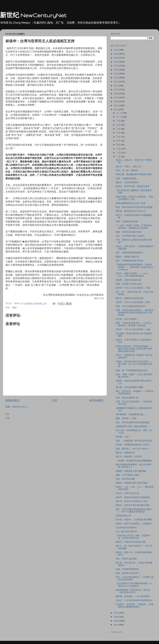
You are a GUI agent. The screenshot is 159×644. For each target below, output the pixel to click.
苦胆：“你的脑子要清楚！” (128, 222)
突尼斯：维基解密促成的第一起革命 (133, 445)
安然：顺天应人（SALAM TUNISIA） (133, 449)
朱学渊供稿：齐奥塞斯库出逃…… (132, 414)
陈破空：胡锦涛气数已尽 (127, 257)
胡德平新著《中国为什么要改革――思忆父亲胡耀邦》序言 (135, 198)
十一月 (120, 117)
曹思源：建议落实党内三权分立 (131, 211)
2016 (116, 90)
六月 (119, 137)
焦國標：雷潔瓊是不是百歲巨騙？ (132, 471)
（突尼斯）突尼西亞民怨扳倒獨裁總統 (134, 461)
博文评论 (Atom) (20, 407)
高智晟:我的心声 (123, 516)
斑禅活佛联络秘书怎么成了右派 (131, 203)
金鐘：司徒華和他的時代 (127, 569)
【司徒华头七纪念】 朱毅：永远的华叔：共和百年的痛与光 (133, 537)
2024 (116, 58)
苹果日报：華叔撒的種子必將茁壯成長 (134, 174)
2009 (116, 617)
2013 (116, 101)
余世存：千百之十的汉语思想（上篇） (134, 329)
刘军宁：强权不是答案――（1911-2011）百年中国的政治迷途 (132, 275)
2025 (116, 54)
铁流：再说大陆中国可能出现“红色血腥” (134, 207)
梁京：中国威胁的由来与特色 (129, 261)
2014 (116, 98)
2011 (116, 109)
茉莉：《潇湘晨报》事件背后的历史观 (134, 441)
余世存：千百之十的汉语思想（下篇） (134, 288)
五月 (119, 141)
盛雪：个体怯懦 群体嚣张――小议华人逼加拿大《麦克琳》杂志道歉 (134, 324)
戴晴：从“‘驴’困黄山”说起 (127, 475)
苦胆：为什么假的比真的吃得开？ (132, 306)
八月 (119, 129)
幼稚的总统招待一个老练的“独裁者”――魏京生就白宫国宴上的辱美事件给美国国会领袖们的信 (134, 349)
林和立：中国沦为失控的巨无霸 (131, 542)
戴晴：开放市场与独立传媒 (128, 232)
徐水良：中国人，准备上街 (128, 167)
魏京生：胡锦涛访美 (125, 453)
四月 (119, 145)
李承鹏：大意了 (123, 437)
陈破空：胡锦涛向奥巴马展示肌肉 (132, 483)
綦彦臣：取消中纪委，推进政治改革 (133, 186)
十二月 (120, 113)
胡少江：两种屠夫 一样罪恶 (129, 457)
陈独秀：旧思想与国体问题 (128, 280)
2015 (116, 94)
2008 (116, 621)
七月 (119, 133)
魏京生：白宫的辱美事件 (127, 182)
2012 (116, 106)
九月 (119, 125)
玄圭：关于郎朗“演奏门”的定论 (130, 236)
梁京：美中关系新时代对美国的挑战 (133, 422)
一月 (119, 157)
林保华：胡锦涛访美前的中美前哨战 (133, 497)
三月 (119, 149)
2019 (116, 78)
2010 (116, 613)
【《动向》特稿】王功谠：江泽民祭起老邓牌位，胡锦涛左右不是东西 (134, 227)
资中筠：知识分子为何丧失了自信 (132, 501)
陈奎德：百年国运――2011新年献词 (133, 596)
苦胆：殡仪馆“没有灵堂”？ (128, 573)
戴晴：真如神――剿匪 (126, 418)
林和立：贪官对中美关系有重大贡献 (133, 505)
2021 (116, 70)
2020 (116, 74)
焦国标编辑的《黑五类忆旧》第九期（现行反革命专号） (133, 591)
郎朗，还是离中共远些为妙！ (129, 284)
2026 (116, 50)
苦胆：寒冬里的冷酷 (125, 479)
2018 (116, 82)
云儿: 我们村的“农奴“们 (127, 532)
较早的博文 (97, 401)
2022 (116, 66)
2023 (116, 62)
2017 (116, 86)
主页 (55, 401)
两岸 (15, 308)
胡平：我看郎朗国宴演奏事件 (129, 253)
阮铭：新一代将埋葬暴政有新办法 (132, 370)
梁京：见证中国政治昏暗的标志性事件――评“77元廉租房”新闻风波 (134, 511)
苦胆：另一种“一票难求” (127, 170)
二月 (119, 153)
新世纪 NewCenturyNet (33, 15)
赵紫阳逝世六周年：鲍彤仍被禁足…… (134, 426)
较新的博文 (12, 401)
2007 (116, 625)
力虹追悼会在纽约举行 (126, 528)
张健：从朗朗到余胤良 (126, 178)
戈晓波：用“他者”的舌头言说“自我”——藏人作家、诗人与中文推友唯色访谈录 (134, 364)
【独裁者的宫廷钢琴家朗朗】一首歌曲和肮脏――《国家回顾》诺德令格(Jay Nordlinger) (135, 267)
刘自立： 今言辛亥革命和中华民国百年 (134, 600)
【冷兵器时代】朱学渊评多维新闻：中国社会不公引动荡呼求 (134, 585)
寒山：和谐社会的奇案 (126, 559)
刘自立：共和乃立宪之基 (127, 493)
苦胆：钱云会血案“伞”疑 (127, 398)
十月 (119, 121)
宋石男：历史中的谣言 (126, 319)
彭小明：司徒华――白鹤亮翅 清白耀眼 (134, 520)
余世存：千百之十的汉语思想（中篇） (134, 302)
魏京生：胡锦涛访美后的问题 (129, 298)
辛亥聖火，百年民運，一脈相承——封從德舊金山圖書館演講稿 (135, 606)
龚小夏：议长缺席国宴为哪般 (129, 387)
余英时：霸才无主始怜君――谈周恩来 (134, 524)
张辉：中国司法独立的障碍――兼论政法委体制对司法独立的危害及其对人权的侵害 (135, 313)
